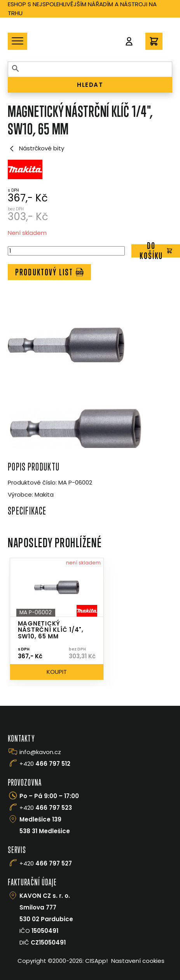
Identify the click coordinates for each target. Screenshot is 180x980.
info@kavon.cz (40, 752)
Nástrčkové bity (36, 148)
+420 (45, 764)
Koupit (57, 672)
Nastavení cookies (138, 961)
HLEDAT (90, 85)
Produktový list (50, 272)
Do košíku (156, 251)
